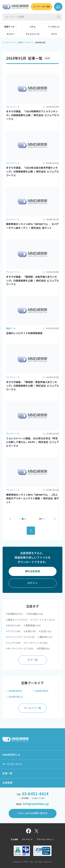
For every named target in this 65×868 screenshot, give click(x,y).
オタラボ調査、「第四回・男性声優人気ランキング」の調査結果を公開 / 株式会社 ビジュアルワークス (32, 386)
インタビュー (54, 27)
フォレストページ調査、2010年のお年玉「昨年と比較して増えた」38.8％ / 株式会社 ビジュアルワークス (32, 442)
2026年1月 (16, 697)
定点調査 (34, 614)
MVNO (13, 626)
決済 (30, 631)
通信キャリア (17, 620)
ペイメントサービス (20, 637)
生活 (45, 631)
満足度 (45, 637)
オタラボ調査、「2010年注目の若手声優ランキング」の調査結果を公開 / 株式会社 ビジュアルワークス (32, 172)
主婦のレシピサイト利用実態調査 (24, 333)
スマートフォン (43, 620)
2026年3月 (15, 691)
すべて (54, 34)
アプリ (13, 631)
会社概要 (14, 839)
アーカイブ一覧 (32, 708)
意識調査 (32, 626)
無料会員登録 (33, 571)
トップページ (8, 42)
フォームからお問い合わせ (32, 813)
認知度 (43, 649)
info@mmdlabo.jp (36, 804)
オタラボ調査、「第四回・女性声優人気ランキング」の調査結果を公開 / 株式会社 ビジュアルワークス (32, 281)
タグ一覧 (32, 660)
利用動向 (15, 614)
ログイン (32, 583)
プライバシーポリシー (45, 839)
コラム (33, 27)
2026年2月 (42, 691)
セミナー (11, 34)
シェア (13, 643)
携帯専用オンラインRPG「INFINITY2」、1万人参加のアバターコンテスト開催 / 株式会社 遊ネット (32, 499)
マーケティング (36, 643)
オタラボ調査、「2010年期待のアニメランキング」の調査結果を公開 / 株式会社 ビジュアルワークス (32, 115)
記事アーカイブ (25, 42)
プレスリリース (33, 34)
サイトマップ (27, 839)
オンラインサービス (20, 649)
